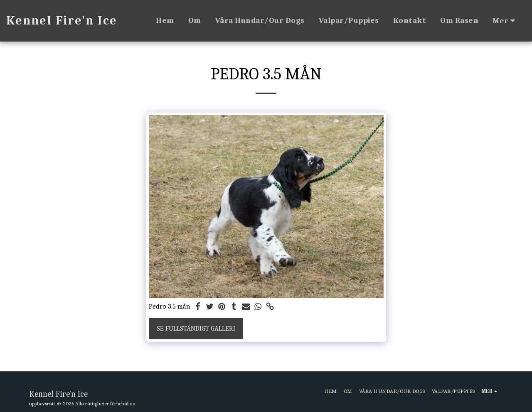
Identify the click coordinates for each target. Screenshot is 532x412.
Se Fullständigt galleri (196, 328)
